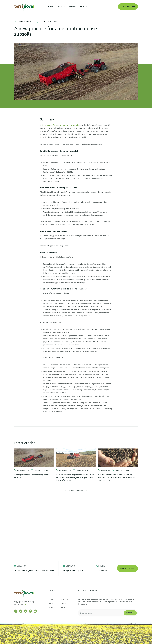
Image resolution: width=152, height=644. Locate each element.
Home (51, 6)
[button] (61, 6)
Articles (84, 6)
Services (73, 6)
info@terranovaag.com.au (75, 570)
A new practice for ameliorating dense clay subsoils (60, 125)
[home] (31, 7)
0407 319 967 (102, 570)
